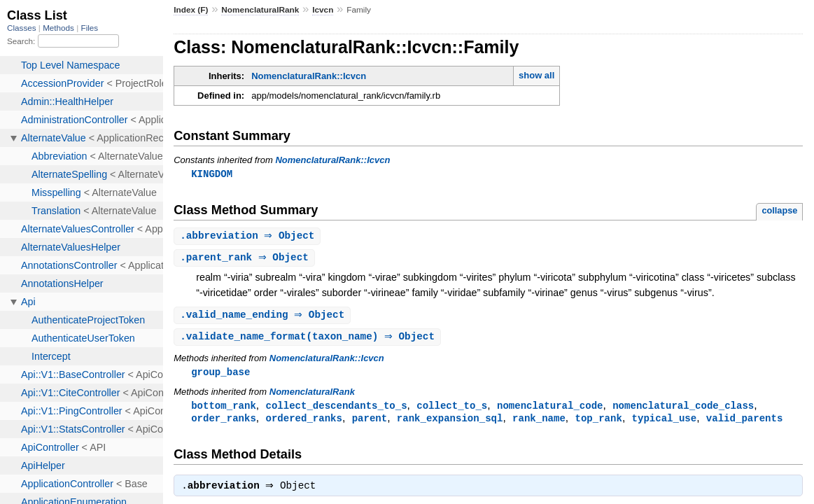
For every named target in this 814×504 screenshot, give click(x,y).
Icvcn (323, 10)
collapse (779, 211)
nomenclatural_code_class (683, 410)
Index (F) (191, 10)
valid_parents (744, 423)
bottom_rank (224, 410)
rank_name (539, 423)
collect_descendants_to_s (336, 410)
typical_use (664, 423)
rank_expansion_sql (450, 423)
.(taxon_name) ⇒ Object (309, 340)
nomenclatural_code (550, 410)
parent (370, 423)
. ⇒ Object (249, 237)
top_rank (598, 423)
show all (536, 75)
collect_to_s (452, 410)
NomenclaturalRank (260, 10)
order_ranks (224, 423)
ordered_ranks (303, 423)
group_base (220, 376)
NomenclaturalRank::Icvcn (309, 76)
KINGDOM (212, 174)
